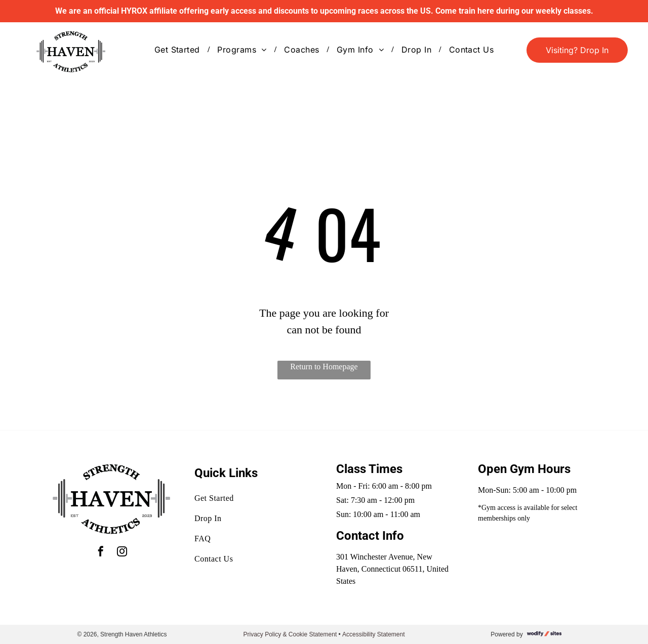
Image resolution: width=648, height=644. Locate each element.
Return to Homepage (324, 367)
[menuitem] (178, 50)
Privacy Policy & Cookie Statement (290, 634)
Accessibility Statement (373, 634)
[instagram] (122, 553)
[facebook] (101, 553)
